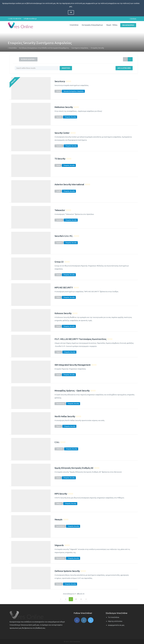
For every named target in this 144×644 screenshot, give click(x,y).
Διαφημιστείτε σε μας (116, 625)
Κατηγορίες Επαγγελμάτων (92, 25)
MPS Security (61, 494)
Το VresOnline (114, 617)
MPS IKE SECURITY (64, 288)
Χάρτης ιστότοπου (115, 621)
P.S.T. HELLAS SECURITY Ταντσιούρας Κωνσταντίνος (80, 339)
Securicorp (60, 81)
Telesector (60, 210)
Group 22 (59, 262)
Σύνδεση (133, 19)
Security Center (62, 133)
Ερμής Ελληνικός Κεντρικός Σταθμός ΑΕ (74, 468)
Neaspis (58, 520)
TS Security (60, 159)
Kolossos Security (63, 313)
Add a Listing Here (124, 68)
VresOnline (74, 25)
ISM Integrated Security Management (73, 365)
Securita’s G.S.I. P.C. (64, 236)
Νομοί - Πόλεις (112, 25)
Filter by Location (28, 59)
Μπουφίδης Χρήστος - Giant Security (72, 391)
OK (71, 12)
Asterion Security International (69, 185)
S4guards (59, 545)
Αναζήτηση (66, 68)
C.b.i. (57, 442)
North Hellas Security (65, 416)
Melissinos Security (64, 107)
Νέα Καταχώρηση (128, 25)
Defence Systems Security (67, 571)
